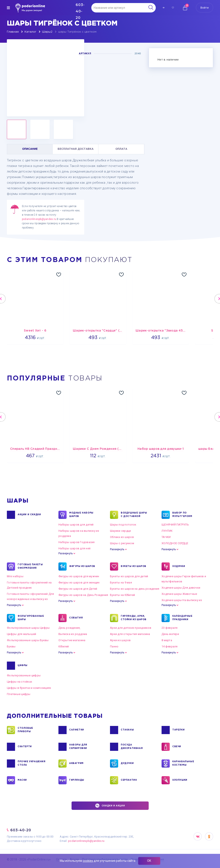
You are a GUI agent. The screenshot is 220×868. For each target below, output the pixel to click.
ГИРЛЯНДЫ (77, 780)
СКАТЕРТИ (25, 747)
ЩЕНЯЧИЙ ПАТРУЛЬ (175, 525)
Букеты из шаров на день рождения (135, 589)
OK (209, 836)
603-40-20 (21, 830)
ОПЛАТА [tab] (121, 149)
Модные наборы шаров (81, 515)
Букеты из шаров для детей (129, 576)
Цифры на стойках (19, 682)
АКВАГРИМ (76, 763)
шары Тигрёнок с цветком (77, 32)
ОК (149, 861)
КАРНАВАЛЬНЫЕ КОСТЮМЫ (183, 763)
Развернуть (66, 553)
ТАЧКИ (166, 537)
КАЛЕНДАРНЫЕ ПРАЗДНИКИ (182, 618)
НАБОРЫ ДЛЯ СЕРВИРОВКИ (78, 747)
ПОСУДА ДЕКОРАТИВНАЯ (132, 747)
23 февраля (170, 628)
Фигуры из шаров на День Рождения (83, 595)
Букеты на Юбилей (122, 595)
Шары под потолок (123, 525)
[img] (8, 8)
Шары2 (47, 32)
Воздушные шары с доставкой (134, 515)
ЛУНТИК (167, 531)
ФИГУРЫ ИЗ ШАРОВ (82, 567)
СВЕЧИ (177, 747)
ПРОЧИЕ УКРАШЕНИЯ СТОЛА (32, 763)
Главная (13, 32)
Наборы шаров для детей (76, 525)
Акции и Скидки (29, 515)
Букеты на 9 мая (121, 582)
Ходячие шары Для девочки (181, 588)
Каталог (30, 32)
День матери (170, 634)
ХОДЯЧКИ (179, 567)
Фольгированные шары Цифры (28, 628)
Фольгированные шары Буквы (28, 640)
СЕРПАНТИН (129, 780)
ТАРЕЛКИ (178, 730)
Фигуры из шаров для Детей (78, 589)
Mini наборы (15, 576)
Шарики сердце (120, 531)
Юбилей (64, 646)
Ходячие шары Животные (179, 594)
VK (198, 836)
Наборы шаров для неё (74, 548)
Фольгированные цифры (24, 675)
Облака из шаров (122, 537)
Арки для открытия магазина (130, 634)
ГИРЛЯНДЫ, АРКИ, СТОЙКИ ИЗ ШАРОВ (134, 618)
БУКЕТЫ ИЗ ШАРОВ (134, 567)
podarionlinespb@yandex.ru (39, 219)
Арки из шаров (120, 640)
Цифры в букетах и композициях (29, 688)
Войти (205, 8)
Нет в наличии (168, 60)
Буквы (11, 646)
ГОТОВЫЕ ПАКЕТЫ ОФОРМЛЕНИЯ (30, 567)
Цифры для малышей (21, 634)
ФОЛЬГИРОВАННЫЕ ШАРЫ (31, 618)
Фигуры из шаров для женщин (79, 582)
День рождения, (70, 628)
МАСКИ (22, 780)
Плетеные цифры (19, 694)
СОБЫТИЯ (76, 618)
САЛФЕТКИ (77, 730)
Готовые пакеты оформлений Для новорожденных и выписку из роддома (31, 599)
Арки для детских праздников (131, 628)
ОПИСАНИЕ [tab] (30, 149)
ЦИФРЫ (23, 666)
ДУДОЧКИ (127, 763)
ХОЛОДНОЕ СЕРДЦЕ (175, 543)
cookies (88, 861)
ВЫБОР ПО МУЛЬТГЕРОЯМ (182, 515)
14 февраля (170, 646)
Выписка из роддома (73, 634)
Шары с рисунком (122, 543)
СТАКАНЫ (127, 730)
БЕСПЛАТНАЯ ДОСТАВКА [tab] (76, 149)
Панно (114, 646)
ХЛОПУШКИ (180, 780)
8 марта (167, 640)
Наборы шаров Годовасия (77, 542)
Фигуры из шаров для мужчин (79, 576)
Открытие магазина (72, 640)
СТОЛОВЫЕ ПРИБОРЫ (25, 730)
